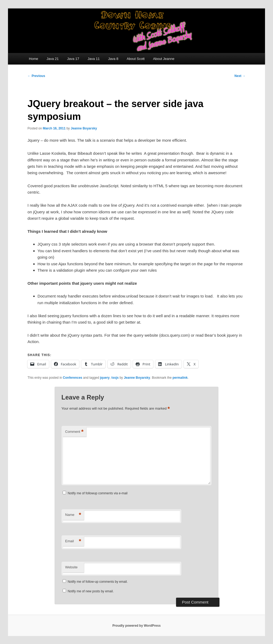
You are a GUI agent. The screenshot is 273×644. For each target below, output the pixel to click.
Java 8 (113, 59)
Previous (36, 76)
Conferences (73, 378)
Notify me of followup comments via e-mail (98, 493)
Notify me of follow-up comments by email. (98, 582)
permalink (180, 378)
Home (34, 59)
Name (73, 515)
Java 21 (53, 59)
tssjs (115, 378)
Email (73, 541)
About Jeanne (164, 59)
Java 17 (73, 59)
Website (72, 567)
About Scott (136, 59)
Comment (74, 432)
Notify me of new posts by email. (91, 591)
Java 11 (94, 59)
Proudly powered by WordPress (136, 626)
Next (240, 76)
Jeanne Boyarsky (84, 128)
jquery (105, 378)
